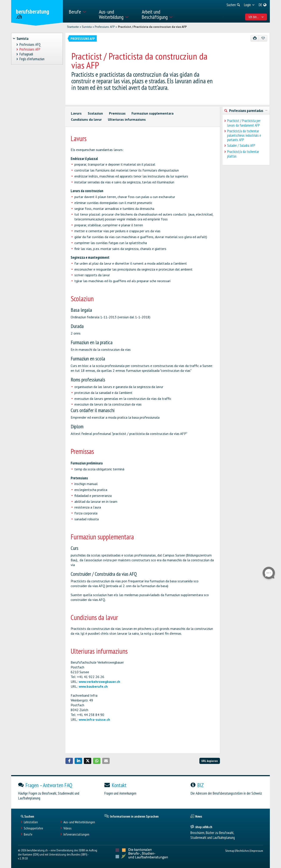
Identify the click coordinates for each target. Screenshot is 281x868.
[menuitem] (81, 11)
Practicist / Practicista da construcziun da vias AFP (152, 27)
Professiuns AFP (105, 27)
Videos (68, 828)
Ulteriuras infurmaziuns (127, 119)
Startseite (73, 27)
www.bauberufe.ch (93, 686)
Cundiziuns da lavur (86, 119)
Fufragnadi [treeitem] (26, 54)
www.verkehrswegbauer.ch (99, 682)
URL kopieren (210, 761)
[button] (69, 761)
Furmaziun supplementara (153, 113)
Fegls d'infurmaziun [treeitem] (32, 59)
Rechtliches (243, 851)
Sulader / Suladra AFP (241, 145)
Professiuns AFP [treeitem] (30, 49)
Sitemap (230, 851)
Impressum (257, 851)
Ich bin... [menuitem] (256, 17)
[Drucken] (255, 38)
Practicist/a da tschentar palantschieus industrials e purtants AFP (244, 135)
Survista (87, 27)
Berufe (28, 834)
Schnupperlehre (33, 828)
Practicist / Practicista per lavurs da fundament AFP (244, 123)
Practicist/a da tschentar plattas (243, 154)
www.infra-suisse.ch (94, 719)
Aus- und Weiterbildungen (79, 822)
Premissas (117, 113)
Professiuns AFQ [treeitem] (30, 45)
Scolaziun (95, 113)
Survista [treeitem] (23, 39)
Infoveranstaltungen (76, 834)
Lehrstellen (31, 822)
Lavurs (76, 113)
